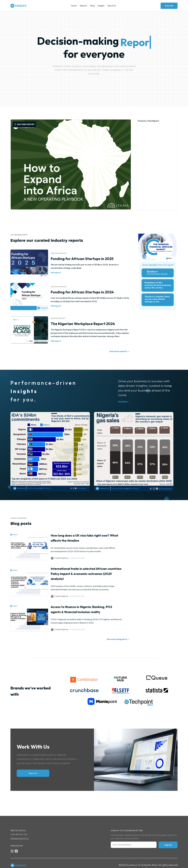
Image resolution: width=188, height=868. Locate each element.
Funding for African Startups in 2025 (82, 259)
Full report (56, 273)
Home (74, 6)
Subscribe (169, 6)
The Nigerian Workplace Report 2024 (83, 324)
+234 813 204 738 (19, 834)
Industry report (58, 318)
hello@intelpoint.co (20, 838)
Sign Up (168, 845)
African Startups (58, 253)
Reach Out (33, 773)
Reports (83, 6)
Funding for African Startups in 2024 (82, 292)
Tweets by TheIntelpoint (148, 121)
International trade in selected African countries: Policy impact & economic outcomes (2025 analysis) (86, 574)
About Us (112, 6)
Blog (92, 6)
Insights (101, 6)
